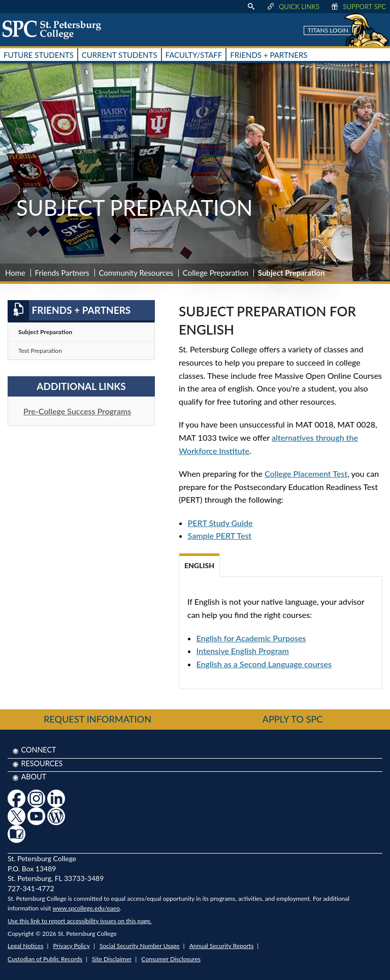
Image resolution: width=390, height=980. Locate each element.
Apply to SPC (293, 719)
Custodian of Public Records (45, 959)
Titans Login (328, 30)
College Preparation (216, 273)
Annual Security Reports (222, 946)
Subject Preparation (45, 332)
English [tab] (199, 565)
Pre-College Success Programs (77, 411)
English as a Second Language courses (264, 664)
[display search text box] (251, 7)
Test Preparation (40, 351)
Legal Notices (25, 946)
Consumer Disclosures (171, 959)
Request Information (97, 719)
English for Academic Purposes (251, 638)
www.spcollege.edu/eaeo (86, 908)
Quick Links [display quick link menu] (293, 7)
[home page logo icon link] (55, 29)
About (34, 777)
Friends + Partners (69, 310)
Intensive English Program (243, 651)
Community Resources (136, 273)
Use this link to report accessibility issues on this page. (79, 921)
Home (15, 273)
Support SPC (358, 7)
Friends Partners (62, 273)
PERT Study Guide (220, 523)
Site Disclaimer (112, 959)
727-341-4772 (31, 888)
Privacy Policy (72, 946)
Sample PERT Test (220, 535)
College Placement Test (306, 473)
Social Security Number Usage (140, 946)
